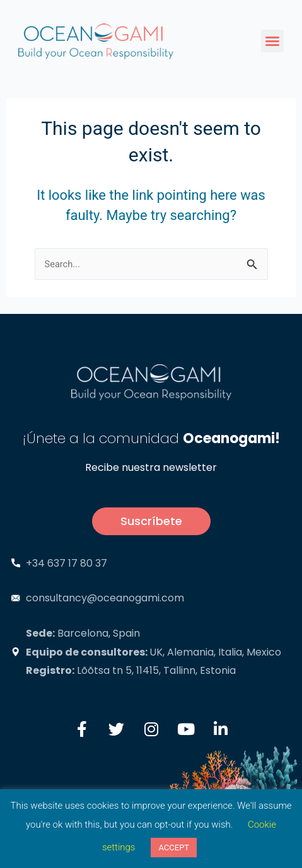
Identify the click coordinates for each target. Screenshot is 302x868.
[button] (272, 41)
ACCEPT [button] (174, 848)
